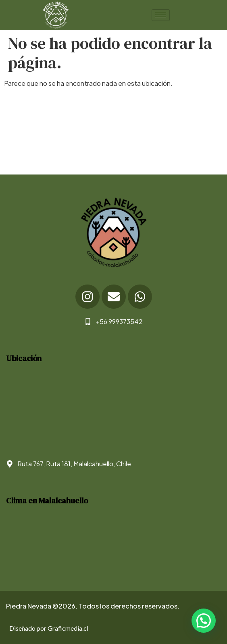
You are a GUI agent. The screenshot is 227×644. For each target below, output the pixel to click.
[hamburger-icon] (161, 15)
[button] (204, 621)
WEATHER (113, 544)
